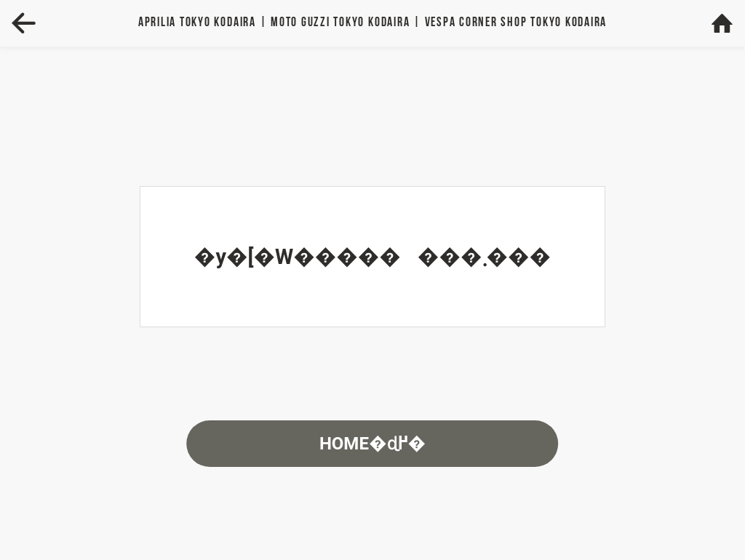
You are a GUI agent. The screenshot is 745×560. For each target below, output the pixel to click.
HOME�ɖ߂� (372, 444)
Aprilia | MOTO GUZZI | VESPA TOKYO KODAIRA (372, 23)
